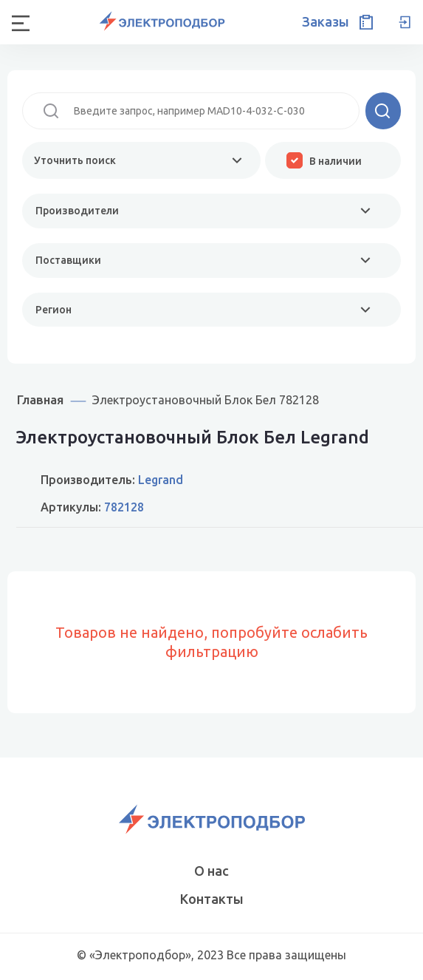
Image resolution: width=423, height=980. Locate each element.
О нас (211, 871)
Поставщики (68, 260)
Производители (77, 211)
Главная (40, 399)
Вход (405, 22)
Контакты (212, 899)
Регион (54, 310)
